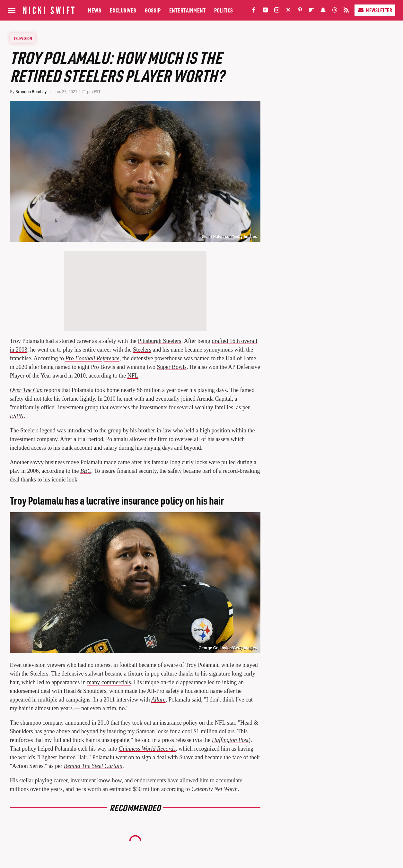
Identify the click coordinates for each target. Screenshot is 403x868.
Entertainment (188, 10)
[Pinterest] (300, 11)
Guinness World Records (147, 749)
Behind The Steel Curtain (93, 766)
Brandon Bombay (31, 92)
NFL (133, 376)
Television (23, 38)
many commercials (109, 682)
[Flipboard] (311, 11)
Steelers (142, 350)
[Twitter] (288, 11)
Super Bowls (172, 367)
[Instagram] (277, 11)
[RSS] (346, 11)
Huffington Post (230, 740)
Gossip (153, 10)
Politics (224, 10)
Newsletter (375, 10)
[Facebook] (254, 11)
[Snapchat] (323, 11)
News (95, 10)
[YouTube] (265, 11)
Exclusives (123, 10)
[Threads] (335, 11)
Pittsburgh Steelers (159, 341)
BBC (86, 471)
